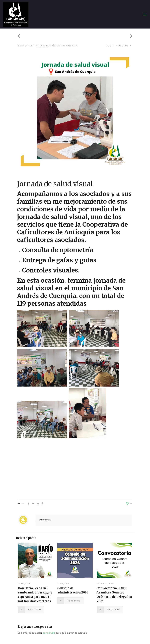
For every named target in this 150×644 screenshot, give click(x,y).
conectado (49, 633)
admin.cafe (42, 45)
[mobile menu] (145, 14)
